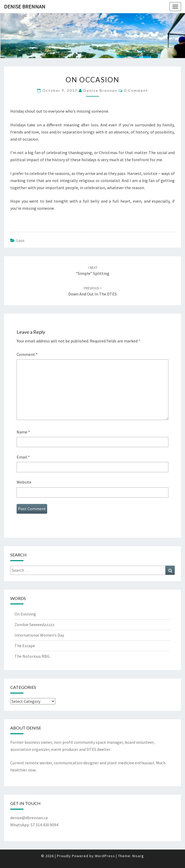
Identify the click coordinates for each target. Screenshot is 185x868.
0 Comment (136, 90)
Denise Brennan (25, 6)
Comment (27, 354)
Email (23, 457)
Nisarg (138, 856)
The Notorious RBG (32, 656)
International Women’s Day (39, 635)
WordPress (105, 856)
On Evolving (25, 614)
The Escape (25, 646)
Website (24, 482)
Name (23, 432)
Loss (20, 240)
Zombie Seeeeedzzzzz (35, 624)
